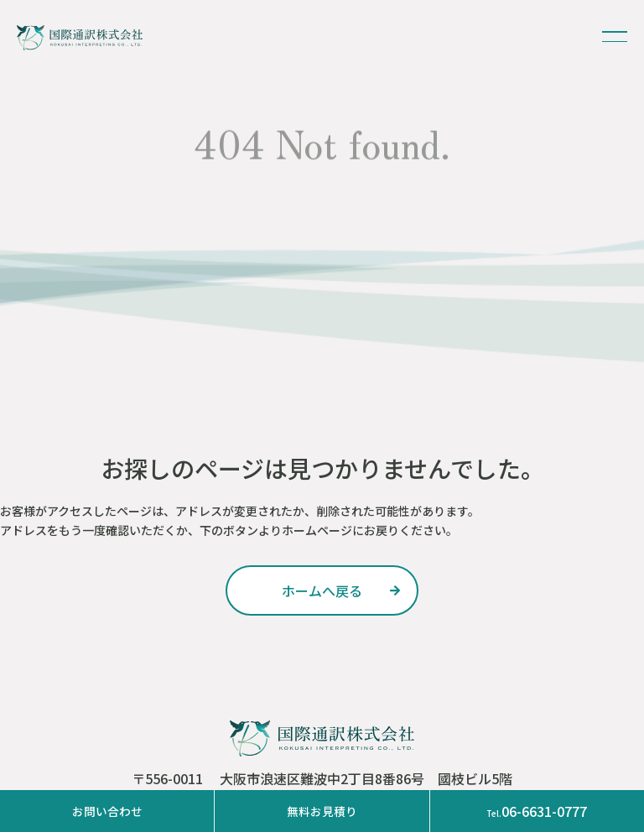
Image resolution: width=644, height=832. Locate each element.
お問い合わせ (107, 811)
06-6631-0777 (537, 811)
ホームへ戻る (322, 590)
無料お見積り (322, 811)
